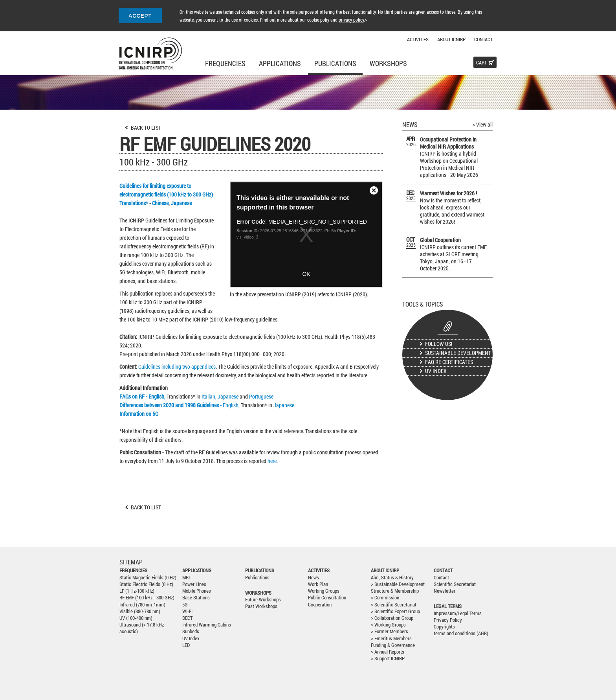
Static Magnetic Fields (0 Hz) (148, 578)
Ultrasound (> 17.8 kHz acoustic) (142, 628)
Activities (418, 39)
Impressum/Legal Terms (458, 613)
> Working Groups (388, 625)
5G (185, 605)
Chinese (160, 203)
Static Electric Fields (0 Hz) (146, 584)
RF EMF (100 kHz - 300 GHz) (147, 598)
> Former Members (390, 631)
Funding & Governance (393, 645)
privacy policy (351, 20)
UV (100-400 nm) (136, 618)
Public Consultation (327, 598)
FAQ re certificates (449, 362)
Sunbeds (191, 631)
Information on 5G (139, 414)
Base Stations (196, 598)
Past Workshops (261, 606)
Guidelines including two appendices (177, 367)
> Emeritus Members (391, 638)
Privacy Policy (448, 620)
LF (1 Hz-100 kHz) (137, 591)
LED (186, 645)
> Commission (385, 598)
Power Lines (194, 584)
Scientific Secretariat (455, 584)
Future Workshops (263, 600)
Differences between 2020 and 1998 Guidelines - (171, 405)
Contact (483, 39)
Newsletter (445, 591)
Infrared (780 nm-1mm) (142, 605)
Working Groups (324, 591)
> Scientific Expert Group (395, 611)
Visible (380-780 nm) (140, 611)
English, (232, 405)
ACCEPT (140, 16)
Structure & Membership (395, 591)
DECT (187, 618)
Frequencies (225, 63)
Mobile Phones (197, 591)
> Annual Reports (388, 652)
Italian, (209, 396)
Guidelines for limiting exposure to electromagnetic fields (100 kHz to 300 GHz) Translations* (167, 194)
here (272, 461)
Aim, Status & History (392, 578)
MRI (186, 578)
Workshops (388, 63)
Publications (335, 63)
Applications (280, 63)
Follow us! (439, 344)
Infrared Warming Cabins (207, 625)
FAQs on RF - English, (143, 396)
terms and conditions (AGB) (461, 633)
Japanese (181, 203)
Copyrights (444, 627)
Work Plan (318, 584)
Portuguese (261, 396)
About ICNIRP (451, 39)
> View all (483, 124)
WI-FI (187, 611)
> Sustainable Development (398, 584)
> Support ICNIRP (388, 659)
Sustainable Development (458, 353)
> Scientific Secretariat (394, 605)
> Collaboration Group (392, 618)
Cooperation (320, 605)
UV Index (436, 371)
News (313, 578)
